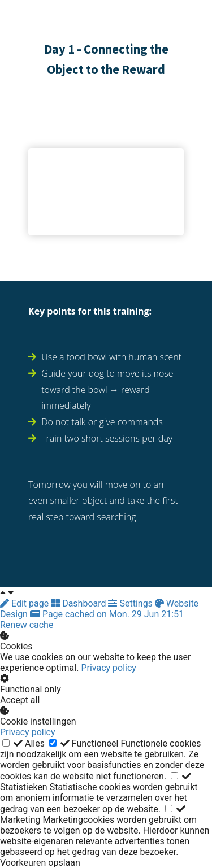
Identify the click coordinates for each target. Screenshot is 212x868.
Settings (131, 603)
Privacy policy (109, 668)
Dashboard (79, 603)
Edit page (25, 603)
